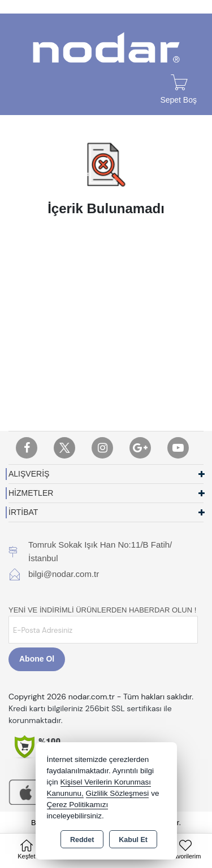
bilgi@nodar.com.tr (64, 574)
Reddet (82, 840)
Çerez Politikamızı (78, 805)
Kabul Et (133, 840)
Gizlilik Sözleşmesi (118, 793)
